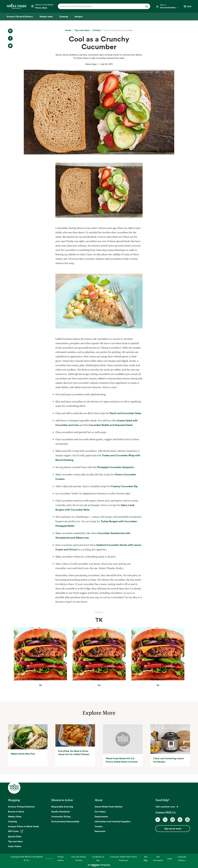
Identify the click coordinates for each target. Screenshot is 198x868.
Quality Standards (61, 812)
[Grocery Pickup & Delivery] (20, 16)
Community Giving (61, 816)
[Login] (167, 6)
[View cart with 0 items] (187, 6)
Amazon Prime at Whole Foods (23, 826)
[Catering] (64, 16)
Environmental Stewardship (65, 821)
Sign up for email (173, 829)
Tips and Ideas (15, 841)
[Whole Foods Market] (16, 6)
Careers (99, 826)
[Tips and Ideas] (82, 30)
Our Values (100, 812)
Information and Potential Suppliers (113, 821)
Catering (12, 821)
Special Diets (15, 836)
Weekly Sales (15, 816)
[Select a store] (42, 6)
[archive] (97, 30)
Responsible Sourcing (62, 807)
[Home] (68, 30)
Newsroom (100, 831)
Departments (101, 816)
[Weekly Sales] (46, 16)
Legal (169, 858)
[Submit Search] (147, 6)
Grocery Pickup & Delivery (21, 807)
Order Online (15, 846)
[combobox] (100, 6)
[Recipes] (79, 16)
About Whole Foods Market (108, 807)
